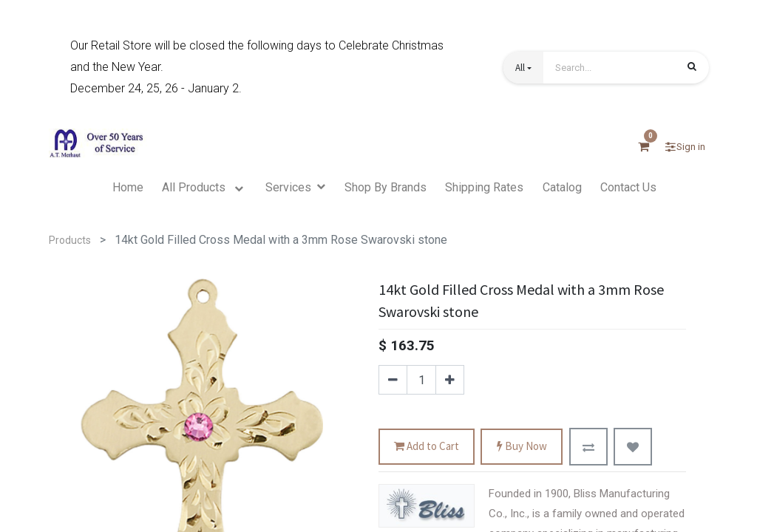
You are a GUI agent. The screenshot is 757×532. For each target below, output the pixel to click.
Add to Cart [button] (427, 447)
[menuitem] (128, 188)
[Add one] (450, 380)
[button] (523, 68)
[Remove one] (393, 380)
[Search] (692, 69)
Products (70, 240)
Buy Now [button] (522, 447)
